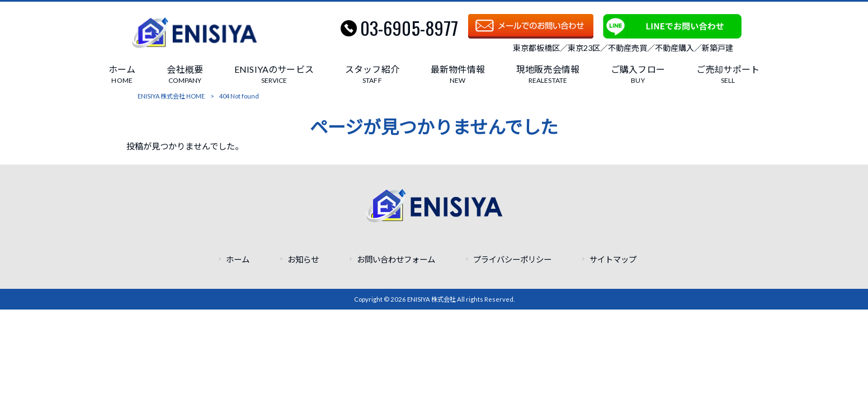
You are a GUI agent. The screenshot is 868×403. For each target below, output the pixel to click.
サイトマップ (613, 259)
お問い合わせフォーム (396, 259)
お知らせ (303, 259)
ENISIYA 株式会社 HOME (171, 96)
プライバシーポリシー (512, 259)
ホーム (238, 259)
